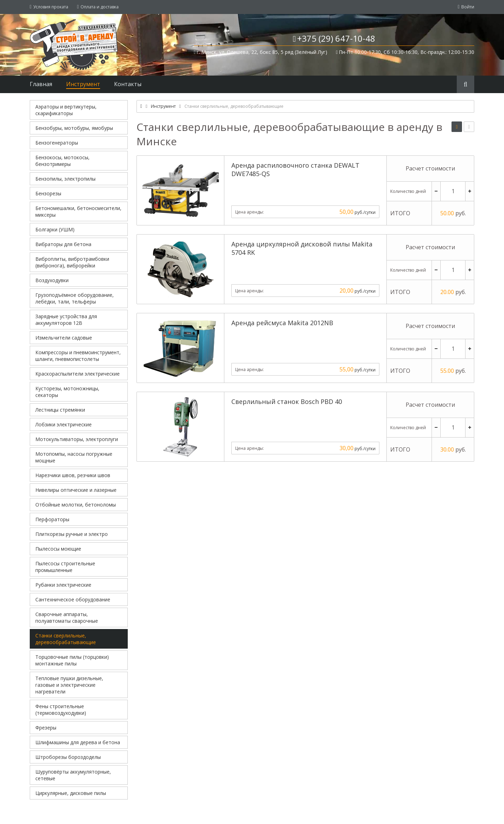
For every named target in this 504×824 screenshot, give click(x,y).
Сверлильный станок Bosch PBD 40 (287, 401)
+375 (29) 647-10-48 (336, 38)
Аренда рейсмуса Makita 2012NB (282, 323)
